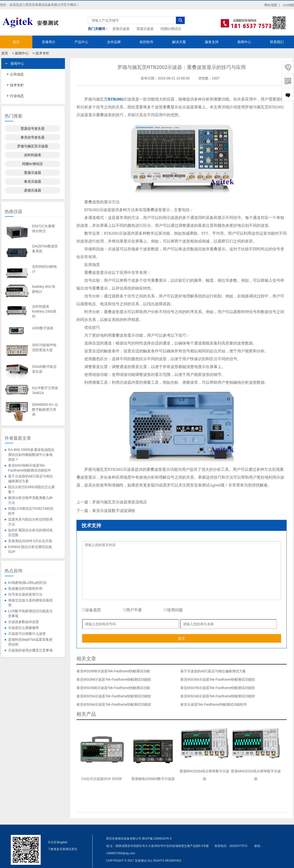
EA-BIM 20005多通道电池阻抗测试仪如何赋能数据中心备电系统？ (31, 455)
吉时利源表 (33, 155)
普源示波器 (145, 29)
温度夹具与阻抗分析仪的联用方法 (30, 522)
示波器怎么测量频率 (24, 628)
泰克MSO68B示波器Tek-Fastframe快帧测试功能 (113, 671)
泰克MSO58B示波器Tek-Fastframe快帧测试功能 (113, 688)
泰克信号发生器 (33, 137)
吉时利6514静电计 (44, 269)
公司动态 (17, 74)
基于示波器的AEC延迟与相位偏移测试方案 (31, 479)
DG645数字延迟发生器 (44, 369)
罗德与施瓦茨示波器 (33, 146)
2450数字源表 (43, 328)
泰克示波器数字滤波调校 (114, 511)
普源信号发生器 (33, 128)
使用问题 (173, 610)
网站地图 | (272, 5)
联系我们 (277, 42)
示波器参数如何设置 (24, 622)
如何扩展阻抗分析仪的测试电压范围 (30, 533)
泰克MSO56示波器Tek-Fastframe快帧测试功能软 (218, 688)
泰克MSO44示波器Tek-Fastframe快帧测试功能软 (114, 704)
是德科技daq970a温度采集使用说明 (30, 642)
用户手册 (132, 610)
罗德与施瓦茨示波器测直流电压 (120, 502)
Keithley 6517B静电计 (44, 289)
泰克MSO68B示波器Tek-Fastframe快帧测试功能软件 (30, 468)
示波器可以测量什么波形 (27, 634)
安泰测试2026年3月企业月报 (30, 541)
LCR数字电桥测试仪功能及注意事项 (30, 613)
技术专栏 (42, 53)
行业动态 (17, 96)
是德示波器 (121, 29)
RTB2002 (116, 99)
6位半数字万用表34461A (45, 390)
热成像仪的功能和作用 (25, 588)
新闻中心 (244, 42)
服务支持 (212, 42)
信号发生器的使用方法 (25, 594)
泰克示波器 (33, 181)
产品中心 (81, 42)
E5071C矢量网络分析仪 (43, 229)
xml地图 (288, 5)
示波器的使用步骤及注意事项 (30, 650)
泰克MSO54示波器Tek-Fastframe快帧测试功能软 (114, 696)
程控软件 (147, 42)
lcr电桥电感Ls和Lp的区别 (27, 583)
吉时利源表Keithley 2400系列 (44, 311)
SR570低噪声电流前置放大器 (44, 347)
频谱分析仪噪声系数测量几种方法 (30, 500)
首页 (16, 42)
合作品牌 (114, 42)
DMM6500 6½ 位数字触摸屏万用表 (45, 409)
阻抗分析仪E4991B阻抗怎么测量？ (31, 489)
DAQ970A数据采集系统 (45, 249)
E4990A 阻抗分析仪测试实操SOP (30, 549)
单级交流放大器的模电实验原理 (30, 603)
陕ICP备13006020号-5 (157, 839)
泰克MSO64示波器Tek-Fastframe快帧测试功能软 (218, 679)
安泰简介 (49, 42)
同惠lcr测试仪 (171, 29)
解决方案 (179, 42)
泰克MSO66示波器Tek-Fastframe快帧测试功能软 (114, 679)
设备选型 (92, 610)
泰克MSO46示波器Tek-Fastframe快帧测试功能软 (218, 696)
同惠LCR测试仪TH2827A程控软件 (31, 511)
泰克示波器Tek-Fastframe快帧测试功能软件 (214, 704)
